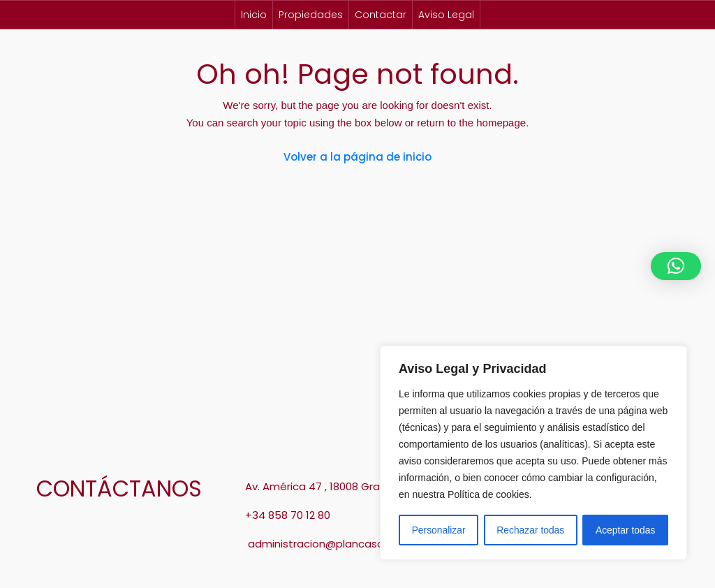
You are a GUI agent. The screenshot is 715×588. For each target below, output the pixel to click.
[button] (676, 266)
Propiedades (311, 15)
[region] (533, 453)
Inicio (254, 15)
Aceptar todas (626, 530)
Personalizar (438, 530)
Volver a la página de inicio (357, 157)
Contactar (381, 15)
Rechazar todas (531, 530)
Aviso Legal (446, 15)
